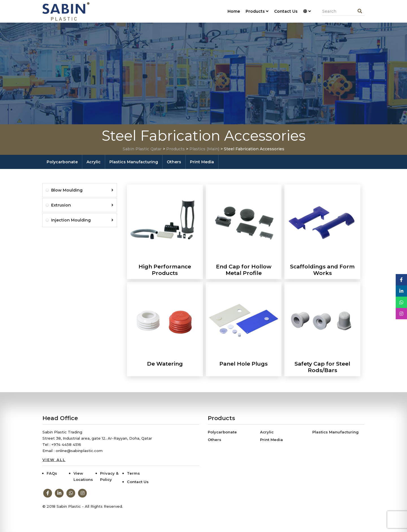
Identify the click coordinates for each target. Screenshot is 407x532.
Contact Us (286, 11)
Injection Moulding (82, 220)
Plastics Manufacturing (134, 162)
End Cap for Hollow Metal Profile (244, 270)
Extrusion (82, 205)
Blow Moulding (82, 190)
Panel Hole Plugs (243, 364)
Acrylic (94, 162)
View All (54, 460)
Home (234, 11)
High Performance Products (165, 270)
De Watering (165, 364)
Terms (133, 473)
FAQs (52, 473)
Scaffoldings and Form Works (322, 270)
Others (174, 162)
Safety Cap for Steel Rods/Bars (322, 367)
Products (257, 11)
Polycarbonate (62, 162)
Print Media (202, 162)
